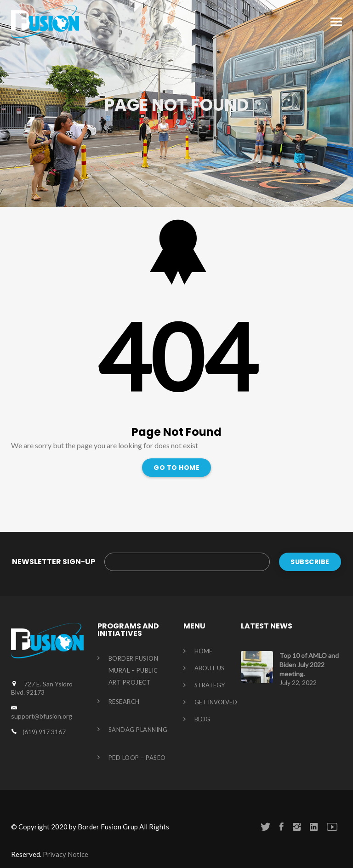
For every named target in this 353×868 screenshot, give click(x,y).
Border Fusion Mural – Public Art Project (134, 670)
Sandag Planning (138, 730)
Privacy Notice (65, 854)
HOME (203, 651)
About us (209, 668)
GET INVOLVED (216, 702)
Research (124, 702)
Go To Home (176, 468)
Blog (202, 720)
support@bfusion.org (42, 716)
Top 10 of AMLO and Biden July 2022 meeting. (309, 665)
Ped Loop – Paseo (137, 758)
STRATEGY (210, 685)
